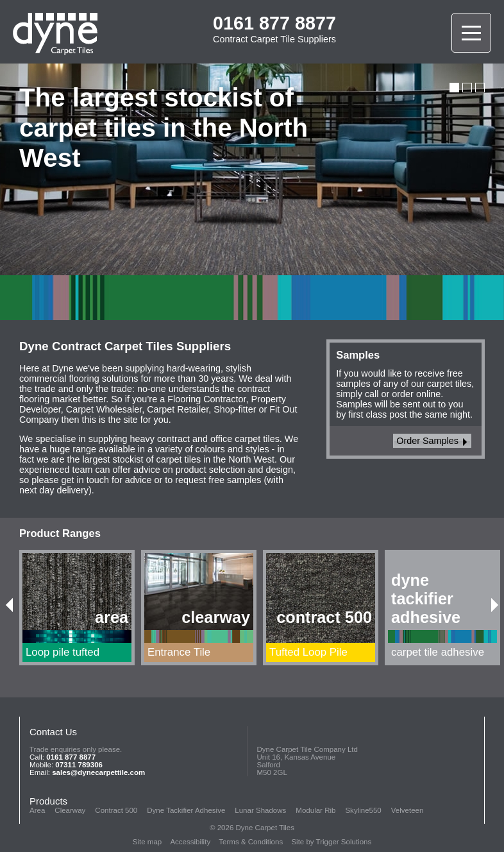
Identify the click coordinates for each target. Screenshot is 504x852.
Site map (147, 842)
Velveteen (407, 810)
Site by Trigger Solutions (331, 842)
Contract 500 (116, 810)
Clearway (70, 810)
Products (48, 801)
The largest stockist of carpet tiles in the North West (164, 128)
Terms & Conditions (251, 842)
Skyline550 (363, 810)
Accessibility (190, 842)
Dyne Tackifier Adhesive (186, 810)
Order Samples (432, 441)
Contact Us (53, 732)
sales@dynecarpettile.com (98, 772)
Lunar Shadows (260, 810)
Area (37, 810)
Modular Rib (315, 810)
